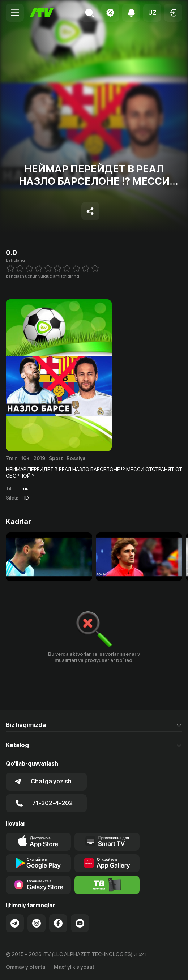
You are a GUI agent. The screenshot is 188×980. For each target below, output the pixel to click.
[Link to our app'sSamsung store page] (38, 885)
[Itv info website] (107, 885)
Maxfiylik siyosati (75, 967)
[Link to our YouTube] (80, 923)
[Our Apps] (107, 842)
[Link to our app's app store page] (38, 842)
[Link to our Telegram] (15, 923)
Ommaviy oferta (25, 967)
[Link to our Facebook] (58, 923)
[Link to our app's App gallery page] (107, 863)
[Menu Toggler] (15, 13)
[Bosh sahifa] (42, 13)
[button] (152, 13)
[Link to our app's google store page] (38, 863)
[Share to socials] (90, 211)
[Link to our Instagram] (37, 923)
